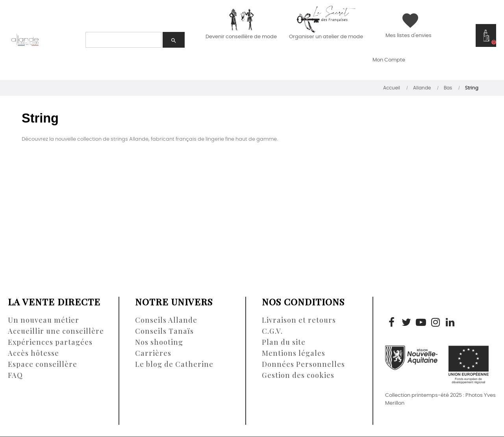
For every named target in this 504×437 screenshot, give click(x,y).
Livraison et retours (299, 320)
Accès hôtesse (33, 353)
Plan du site (284, 342)
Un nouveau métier (44, 320)
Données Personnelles (303, 364)
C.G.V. (272, 331)
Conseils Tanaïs (164, 331)
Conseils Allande (166, 320)
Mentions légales (294, 353)
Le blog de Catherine (174, 364)
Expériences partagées (50, 342)
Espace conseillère (43, 364)
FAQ (15, 375)
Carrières (153, 353)
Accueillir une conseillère (56, 331)
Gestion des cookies (298, 375)
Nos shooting (159, 342)
